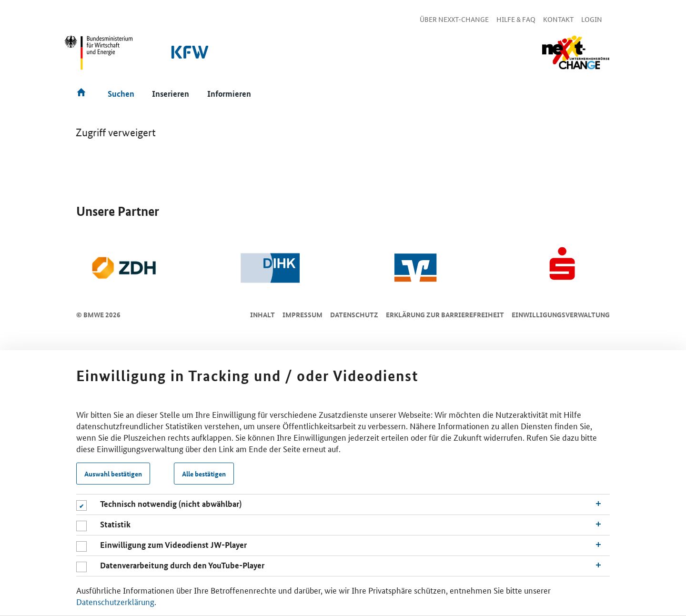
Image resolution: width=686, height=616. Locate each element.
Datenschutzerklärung (115, 601)
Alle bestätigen (204, 474)
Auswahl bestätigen (113, 474)
